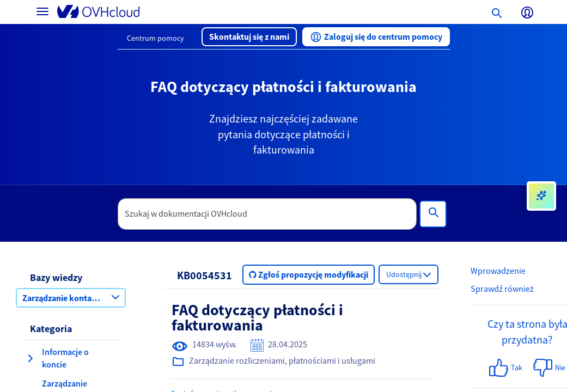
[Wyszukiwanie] (433, 214)
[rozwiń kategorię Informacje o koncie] (30, 358)
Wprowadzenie (498, 271)
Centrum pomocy (156, 38)
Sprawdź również (502, 289)
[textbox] (267, 214)
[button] (249, 37)
